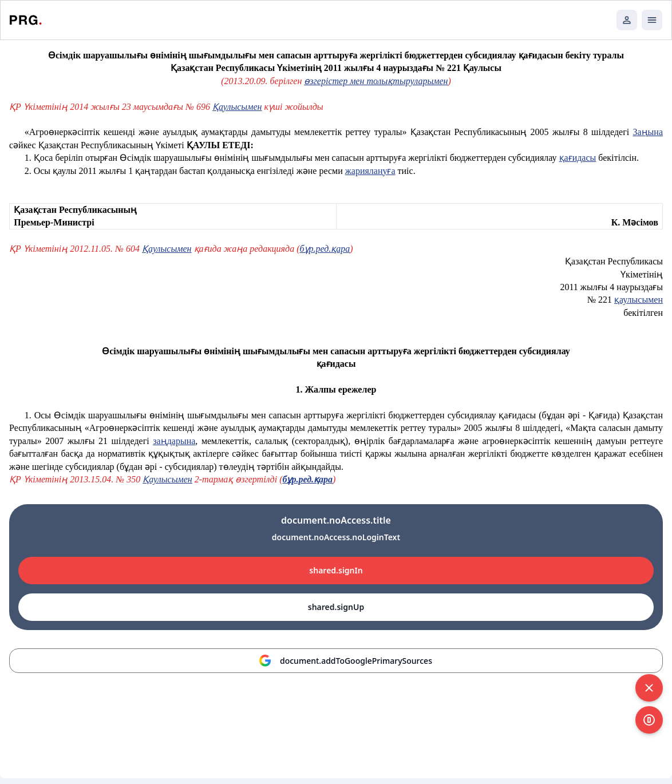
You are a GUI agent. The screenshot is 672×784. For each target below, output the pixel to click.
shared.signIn (336, 570)
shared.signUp (336, 607)
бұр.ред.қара (325, 249)
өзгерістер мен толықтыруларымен (376, 81)
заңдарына (174, 441)
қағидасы (578, 158)
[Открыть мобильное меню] (652, 20)
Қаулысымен (237, 107)
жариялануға (370, 171)
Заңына (648, 132)
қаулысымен (639, 300)
